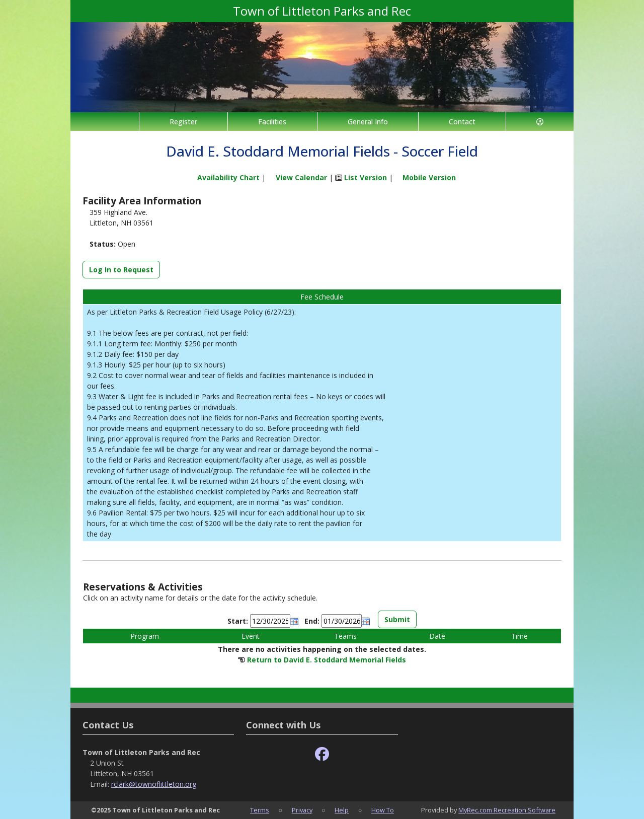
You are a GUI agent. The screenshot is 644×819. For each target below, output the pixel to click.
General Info (368, 122)
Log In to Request (121, 270)
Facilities (272, 122)
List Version (366, 177)
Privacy (302, 810)
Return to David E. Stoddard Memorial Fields (327, 660)
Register (183, 122)
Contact (462, 122)
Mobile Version (429, 177)
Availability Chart (224, 177)
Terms (260, 810)
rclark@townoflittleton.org (154, 784)
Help (342, 810)
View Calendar (301, 177)
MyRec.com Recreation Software (507, 810)
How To (383, 810)
